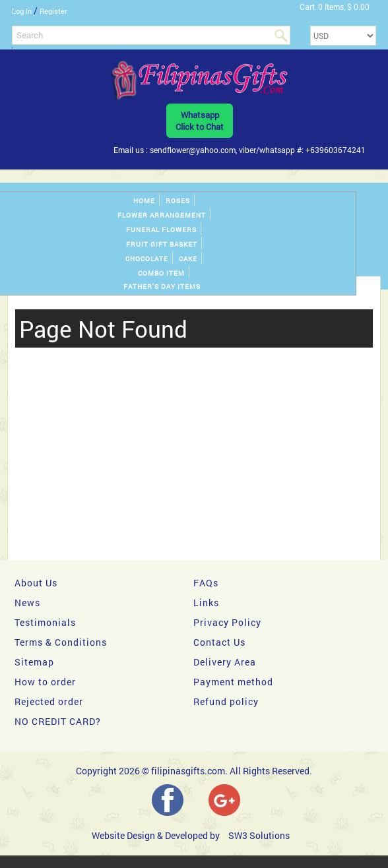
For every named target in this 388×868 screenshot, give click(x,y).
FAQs (206, 583)
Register (53, 11)
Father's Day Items (162, 287)
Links (206, 603)
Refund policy (226, 701)
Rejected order (49, 701)
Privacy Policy (227, 622)
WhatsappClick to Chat (200, 121)
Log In (22, 11)
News (27, 603)
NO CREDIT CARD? (58, 721)
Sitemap (34, 662)
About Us (36, 583)
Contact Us (219, 642)
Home (144, 201)
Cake (188, 259)
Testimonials (45, 622)
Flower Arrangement (162, 215)
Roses (178, 201)
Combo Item (161, 273)
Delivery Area (225, 662)
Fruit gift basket (162, 244)
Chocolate (147, 259)
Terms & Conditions (61, 642)
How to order (45, 682)
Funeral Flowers (161, 230)
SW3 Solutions (259, 835)
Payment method (233, 682)
